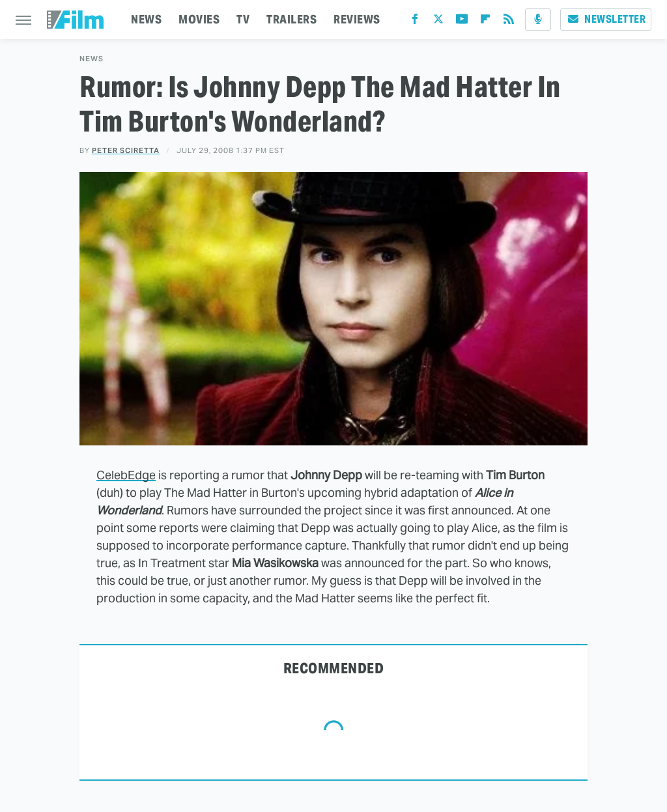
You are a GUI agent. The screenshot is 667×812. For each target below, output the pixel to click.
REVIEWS (357, 19)
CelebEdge (126, 475)
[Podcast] (538, 20)
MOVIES (199, 19)
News (92, 59)
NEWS (146, 19)
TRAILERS (291, 19)
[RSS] (509, 22)
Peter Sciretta (126, 150)
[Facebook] (415, 22)
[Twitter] (438, 22)
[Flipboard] (485, 22)
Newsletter (606, 19)
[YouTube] (462, 22)
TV (243, 19)
